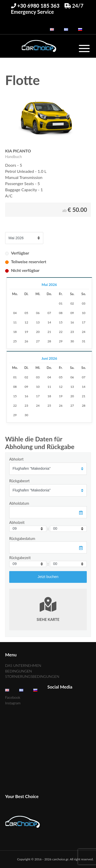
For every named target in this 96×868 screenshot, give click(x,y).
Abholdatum (19, 503)
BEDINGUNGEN (19, 671)
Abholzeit (17, 522)
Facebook (13, 697)
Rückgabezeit (20, 558)
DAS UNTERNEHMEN (23, 665)
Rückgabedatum (22, 539)
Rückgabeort (19, 481)
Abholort (16, 459)
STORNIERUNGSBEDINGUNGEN (32, 676)
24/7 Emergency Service (47, 9)
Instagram (13, 703)
